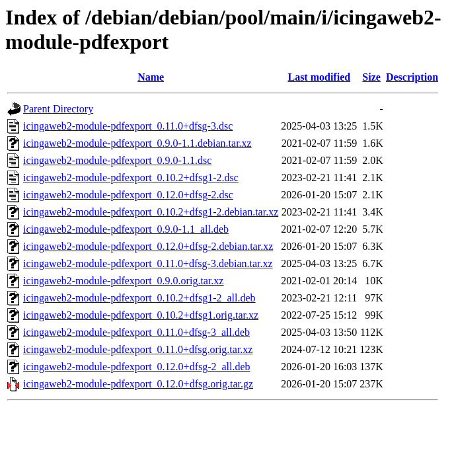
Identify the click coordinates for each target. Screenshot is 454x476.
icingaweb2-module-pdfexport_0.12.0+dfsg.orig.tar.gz (138, 384)
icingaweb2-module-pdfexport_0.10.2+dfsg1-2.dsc (131, 178)
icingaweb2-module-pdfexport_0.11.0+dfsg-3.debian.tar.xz (148, 263)
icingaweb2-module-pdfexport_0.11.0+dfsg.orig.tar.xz (138, 349)
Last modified (319, 77)
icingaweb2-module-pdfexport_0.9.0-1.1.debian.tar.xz (137, 143)
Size (371, 77)
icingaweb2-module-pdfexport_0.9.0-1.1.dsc (117, 160)
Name (151, 77)
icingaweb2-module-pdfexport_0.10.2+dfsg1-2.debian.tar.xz (151, 212)
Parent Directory (58, 109)
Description (412, 77)
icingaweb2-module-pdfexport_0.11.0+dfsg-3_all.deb (136, 332)
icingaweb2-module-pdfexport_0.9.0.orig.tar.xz (123, 281)
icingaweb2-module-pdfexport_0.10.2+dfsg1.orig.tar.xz (141, 315)
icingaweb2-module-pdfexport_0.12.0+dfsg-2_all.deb (137, 367)
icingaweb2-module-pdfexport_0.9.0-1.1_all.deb (126, 229)
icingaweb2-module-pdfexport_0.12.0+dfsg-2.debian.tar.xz (148, 246)
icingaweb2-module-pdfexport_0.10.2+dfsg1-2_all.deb (139, 298)
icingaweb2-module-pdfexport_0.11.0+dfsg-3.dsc (128, 126)
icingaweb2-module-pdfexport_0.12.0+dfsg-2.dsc (128, 195)
